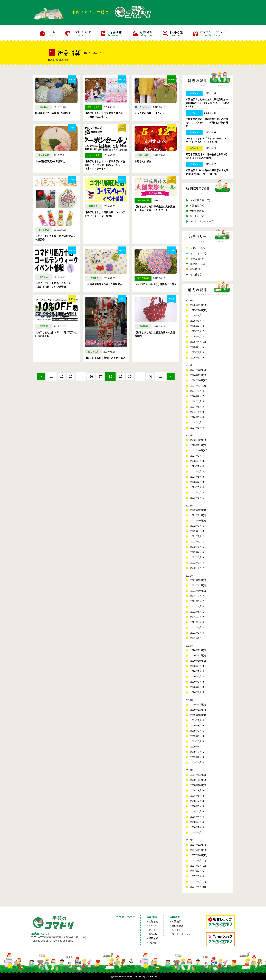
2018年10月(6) (198, 785)
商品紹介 (195, 264)
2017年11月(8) (198, 850)
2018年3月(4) (197, 822)
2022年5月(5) (197, 547)
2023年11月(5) (198, 445)
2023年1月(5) (197, 498)
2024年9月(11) (198, 386)
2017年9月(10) (198, 861)
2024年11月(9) (198, 375)
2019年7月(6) (197, 731)
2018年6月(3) (197, 806)
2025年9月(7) (197, 316)
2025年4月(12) (198, 342)
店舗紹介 (175, 917)
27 (112, 376)
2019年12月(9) (198, 705)
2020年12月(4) (198, 650)
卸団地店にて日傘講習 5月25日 (53, 113)
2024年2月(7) (197, 422)
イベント (195, 253)
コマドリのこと (126, 917)
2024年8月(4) (197, 391)
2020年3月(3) (197, 682)
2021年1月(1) (197, 638)
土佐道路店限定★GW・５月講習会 (103, 284)
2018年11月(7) (198, 780)
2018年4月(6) (197, 817)
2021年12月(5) (198, 580)
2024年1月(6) (197, 428)
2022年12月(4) (198, 510)
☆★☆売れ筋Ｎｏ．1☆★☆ (149, 113)
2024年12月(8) (198, 370)
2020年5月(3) (197, 677)
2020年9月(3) (197, 666)
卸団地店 (194, 206)
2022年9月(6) (197, 526)
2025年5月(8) (197, 337)
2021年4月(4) (197, 622)
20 (77, 376)
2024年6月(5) (197, 401)
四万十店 (194, 216)
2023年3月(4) (197, 487)
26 (100, 376)
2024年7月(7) (197, 396)
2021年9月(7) (197, 596)
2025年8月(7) (197, 321)
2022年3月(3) (197, 557)
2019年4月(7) (197, 747)
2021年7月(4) (197, 606)
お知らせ (195, 248)
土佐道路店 (196, 211)
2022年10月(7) (198, 521)
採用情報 (195, 269)
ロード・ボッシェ (199, 221)
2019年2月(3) (197, 757)
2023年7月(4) (197, 466)
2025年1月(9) (197, 358)
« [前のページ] (42, 376)
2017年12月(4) (198, 845)
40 (169, 376)
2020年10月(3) (198, 661)
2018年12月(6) (198, 775)
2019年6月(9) (197, 736)
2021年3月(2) (197, 627)
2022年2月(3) (197, 563)
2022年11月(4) (198, 515)
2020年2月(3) (197, 687)
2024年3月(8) (197, 417)
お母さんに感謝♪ (143, 161)
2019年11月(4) (198, 710)
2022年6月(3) (197, 542)
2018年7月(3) (197, 801)
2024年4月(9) (197, 412)
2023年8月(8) (197, 461)
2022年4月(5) (197, 552)
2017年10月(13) (199, 855)
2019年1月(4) (197, 762)
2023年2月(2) (197, 493)
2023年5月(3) (197, 477)
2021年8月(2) (197, 601)
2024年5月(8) (197, 407)
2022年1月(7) (197, 568)
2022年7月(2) (197, 536)
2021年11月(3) (198, 585)
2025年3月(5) (197, 347)
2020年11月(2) (198, 655)
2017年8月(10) (198, 866)
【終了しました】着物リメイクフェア (105, 358)
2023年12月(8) (198, 440)
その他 (194, 274)
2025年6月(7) (197, 331)
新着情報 (152, 917)
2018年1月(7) (197, 833)
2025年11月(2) (198, 305)
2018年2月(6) (197, 827)
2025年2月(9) (197, 352)
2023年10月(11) (199, 450)
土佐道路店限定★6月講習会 (50, 161)
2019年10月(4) (198, 715)
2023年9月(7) (197, 456)
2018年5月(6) (197, 811)
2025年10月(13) (199, 310)
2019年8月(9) (197, 726)
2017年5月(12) (198, 882)
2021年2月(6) (197, 633)
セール (194, 259)
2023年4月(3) (197, 482)
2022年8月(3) (197, 531)
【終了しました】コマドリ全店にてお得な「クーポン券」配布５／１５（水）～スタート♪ (105, 165)
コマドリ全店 (197, 200)
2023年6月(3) (197, 471)
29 (135, 376)
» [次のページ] (112, 386)
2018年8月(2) (197, 796)
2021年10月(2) (198, 591)
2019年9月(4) (197, 720)
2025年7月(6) (197, 326)
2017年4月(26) (198, 887)
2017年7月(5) (197, 871)
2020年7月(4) (197, 671)
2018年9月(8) (197, 790)
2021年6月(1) (197, 612)
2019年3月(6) (197, 752)
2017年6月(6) (197, 876)
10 (66, 376)
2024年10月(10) (199, 380)
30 (146, 376)
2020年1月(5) (197, 692)
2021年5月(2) (197, 617)
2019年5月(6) (197, 741)
